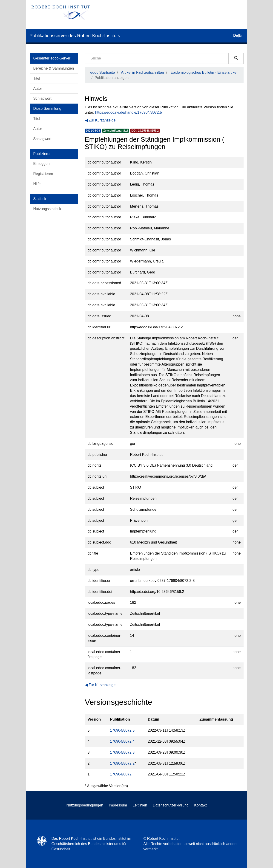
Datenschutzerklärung (171, 805)
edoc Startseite (103, 72)
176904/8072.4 (122, 741)
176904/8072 (121, 774)
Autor (38, 89)
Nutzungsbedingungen (85, 805)
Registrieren (43, 174)
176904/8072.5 (122, 730)
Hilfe (37, 184)
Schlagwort (42, 98)
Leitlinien (140, 805)
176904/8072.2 (122, 763)
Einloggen (42, 164)
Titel (37, 78)
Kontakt (200, 805)
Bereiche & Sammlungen (54, 68)
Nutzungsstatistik (47, 209)
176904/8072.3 (122, 752)
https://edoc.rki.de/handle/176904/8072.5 (129, 112)
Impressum (118, 805)
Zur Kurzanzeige (102, 120)
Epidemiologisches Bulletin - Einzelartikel (204, 72)
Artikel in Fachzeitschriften (142, 72)
